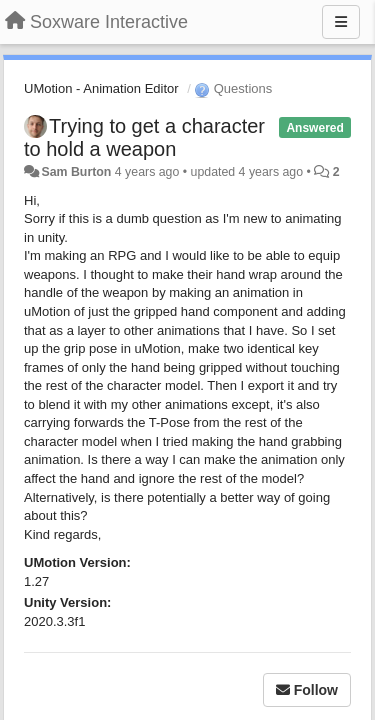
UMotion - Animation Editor (101, 88)
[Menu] (341, 22)
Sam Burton (76, 172)
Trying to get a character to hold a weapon (144, 137)
